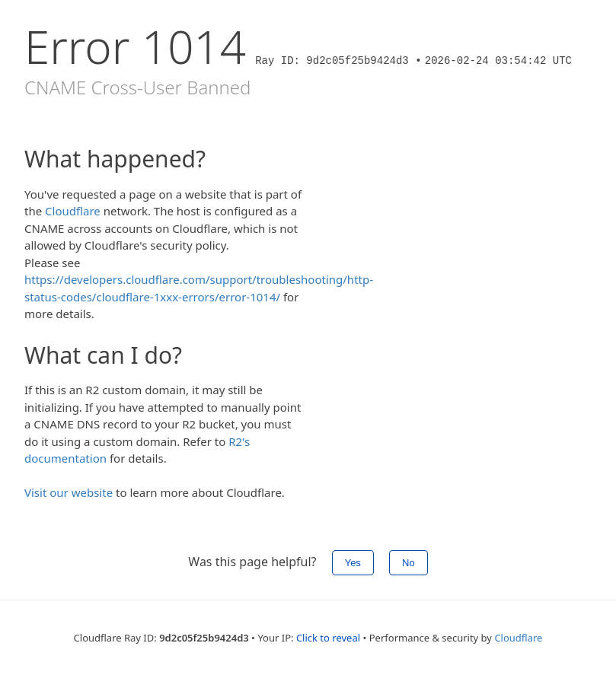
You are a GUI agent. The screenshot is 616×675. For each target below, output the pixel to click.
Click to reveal (328, 638)
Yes (353, 563)
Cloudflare (73, 211)
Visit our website (69, 492)
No (409, 563)
